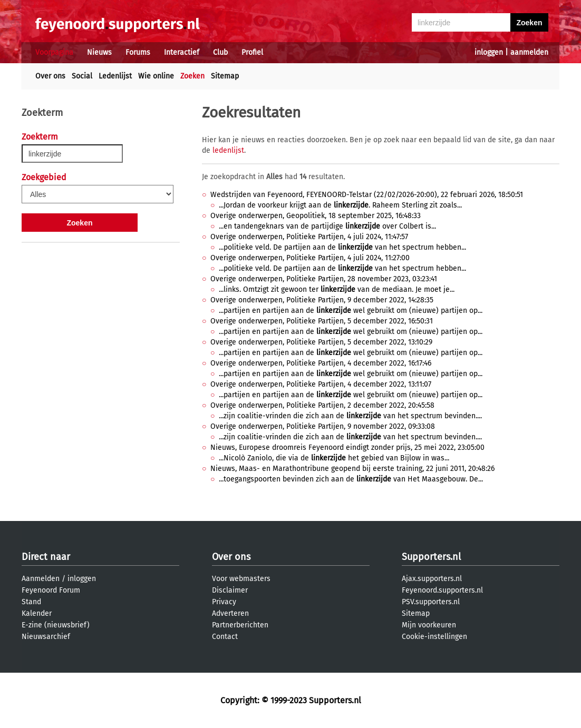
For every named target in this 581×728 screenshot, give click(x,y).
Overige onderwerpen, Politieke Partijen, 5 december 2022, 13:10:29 (321, 342)
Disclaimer (230, 590)
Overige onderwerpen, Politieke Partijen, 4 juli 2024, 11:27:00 (310, 258)
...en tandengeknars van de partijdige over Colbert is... (327, 226)
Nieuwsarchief (46, 637)
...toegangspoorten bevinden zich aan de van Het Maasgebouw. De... (351, 479)
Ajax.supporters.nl (432, 579)
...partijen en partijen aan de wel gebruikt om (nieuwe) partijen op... (351, 311)
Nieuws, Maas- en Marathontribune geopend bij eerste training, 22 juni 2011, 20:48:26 (352, 469)
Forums (138, 52)
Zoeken (192, 76)
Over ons (50, 76)
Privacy (224, 602)
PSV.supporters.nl (431, 602)
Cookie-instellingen (434, 637)
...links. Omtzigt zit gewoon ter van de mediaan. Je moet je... (337, 289)
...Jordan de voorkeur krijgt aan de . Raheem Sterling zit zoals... (340, 205)
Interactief (182, 52)
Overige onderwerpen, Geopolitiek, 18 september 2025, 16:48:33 (316, 216)
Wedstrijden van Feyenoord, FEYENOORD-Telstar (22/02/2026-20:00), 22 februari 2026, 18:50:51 (367, 195)
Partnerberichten (240, 625)
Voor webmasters (241, 579)
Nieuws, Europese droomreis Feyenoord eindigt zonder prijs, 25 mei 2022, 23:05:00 (347, 447)
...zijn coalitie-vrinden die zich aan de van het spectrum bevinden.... (350, 416)
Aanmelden (41, 579)
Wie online (156, 76)
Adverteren (230, 613)
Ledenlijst (115, 76)
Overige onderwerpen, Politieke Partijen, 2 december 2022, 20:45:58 (322, 405)
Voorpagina (54, 52)
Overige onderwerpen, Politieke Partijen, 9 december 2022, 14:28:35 (322, 300)
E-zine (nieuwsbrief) (56, 625)
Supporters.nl (431, 557)
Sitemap (225, 76)
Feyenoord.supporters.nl (442, 590)
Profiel (252, 52)
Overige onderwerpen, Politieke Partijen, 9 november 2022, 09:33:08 (323, 426)
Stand (31, 602)
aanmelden (529, 52)
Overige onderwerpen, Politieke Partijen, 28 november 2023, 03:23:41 (324, 279)
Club (220, 52)
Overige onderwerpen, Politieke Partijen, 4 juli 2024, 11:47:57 (309, 237)
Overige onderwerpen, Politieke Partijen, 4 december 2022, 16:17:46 (321, 363)
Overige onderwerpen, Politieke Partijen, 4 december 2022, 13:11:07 (321, 384)
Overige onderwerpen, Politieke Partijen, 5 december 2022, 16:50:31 (322, 321)
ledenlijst (228, 150)
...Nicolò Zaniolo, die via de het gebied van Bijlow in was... (334, 458)
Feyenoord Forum (51, 590)
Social (82, 76)
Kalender (37, 613)
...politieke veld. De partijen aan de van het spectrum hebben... (342, 247)
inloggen (489, 52)
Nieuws (99, 52)
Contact (225, 637)
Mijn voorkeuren (429, 625)
